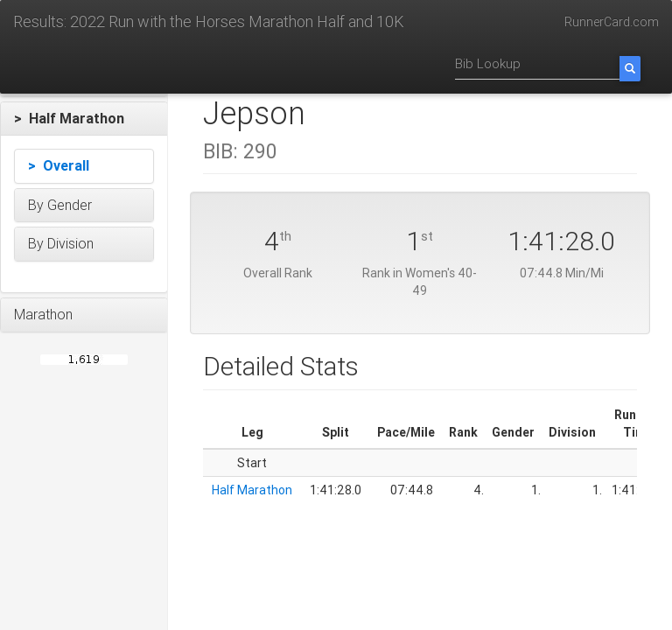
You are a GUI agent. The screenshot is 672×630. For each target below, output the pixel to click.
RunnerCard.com (612, 22)
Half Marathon (252, 490)
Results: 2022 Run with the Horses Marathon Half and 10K (209, 21)
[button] (84, 119)
